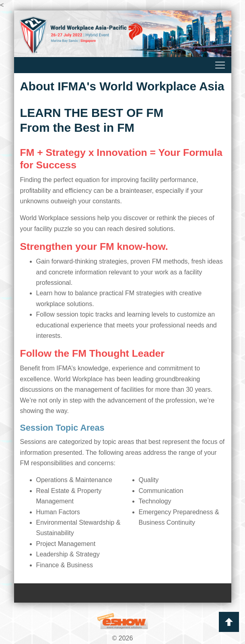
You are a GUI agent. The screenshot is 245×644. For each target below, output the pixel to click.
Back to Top (229, 622)
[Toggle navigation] (123, 65)
